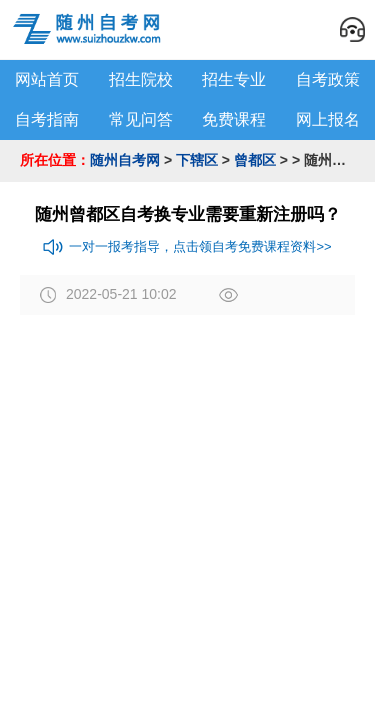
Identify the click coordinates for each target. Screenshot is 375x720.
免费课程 (234, 119)
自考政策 (328, 79)
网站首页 (47, 79)
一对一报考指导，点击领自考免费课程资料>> (187, 247)
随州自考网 (125, 160)
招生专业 (234, 79)
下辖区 (197, 160)
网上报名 (328, 119)
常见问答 (141, 119)
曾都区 (255, 160)
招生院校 (141, 79)
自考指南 (47, 119)
